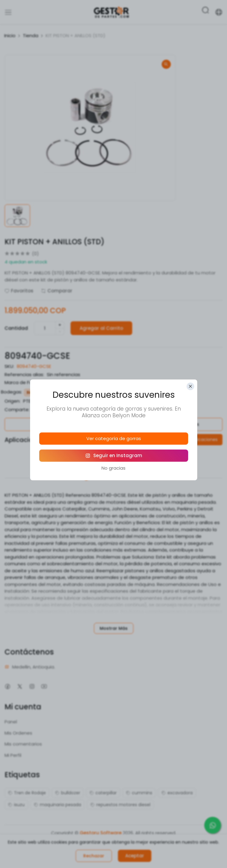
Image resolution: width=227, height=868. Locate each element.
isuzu (16, 805)
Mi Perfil (13, 755)
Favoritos (19, 291)
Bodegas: (12, 392)
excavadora (177, 793)
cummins (139, 793)
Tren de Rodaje (27, 793)
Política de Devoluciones (170, 424)
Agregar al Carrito (101, 328)
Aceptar (135, 856)
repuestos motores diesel (120, 805)
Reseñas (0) (140, 470)
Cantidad (16, 328)
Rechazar (94, 856)
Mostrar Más (114, 628)
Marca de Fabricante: (28, 382)
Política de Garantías (57, 424)
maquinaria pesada (57, 805)
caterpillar (103, 793)
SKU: (9, 366)
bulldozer (68, 793)
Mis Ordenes (18, 733)
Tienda (31, 35)
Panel (11, 722)
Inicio (10, 35)
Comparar (57, 291)
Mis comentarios (23, 744)
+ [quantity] (60, 325)
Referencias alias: (24, 374)
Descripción (86, 470)
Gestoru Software (101, 833)
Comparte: (17, 409)
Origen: (12, 401)
